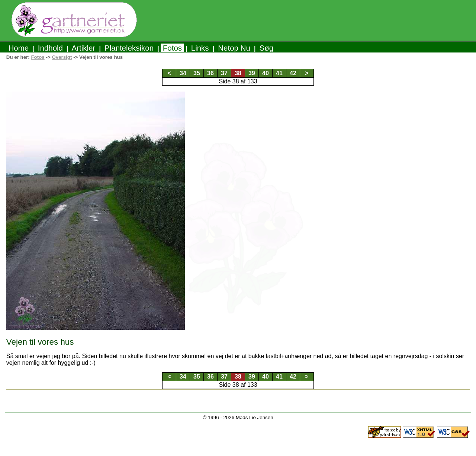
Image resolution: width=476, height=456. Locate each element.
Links (200, 48)
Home (19, 48)
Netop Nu (234, 48)
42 (293, 73)
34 (183, 73)
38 (238, 73)
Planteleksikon (129, 48)
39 (252, 73)
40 (266, 73)
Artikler (84, 48)
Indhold (50, 48)
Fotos (172, 48)
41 (279, 73)
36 (210, 73)
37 (224, 73)
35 (197, 73)
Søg (266, 48)
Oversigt (62, 57)
